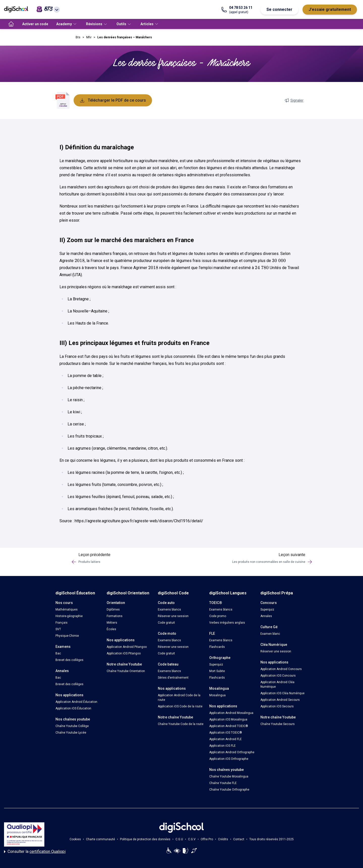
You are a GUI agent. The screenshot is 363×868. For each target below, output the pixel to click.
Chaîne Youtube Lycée (71, 733)
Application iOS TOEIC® (226, 733)
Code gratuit (166, 623)
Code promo (218, 616)
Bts (78, 37)
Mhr (89, 37)
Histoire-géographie (69, 616)
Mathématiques (67, 610)
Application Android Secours (280, 700)
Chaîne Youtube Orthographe (229, 790)
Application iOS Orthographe (229, 759)
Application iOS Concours (278, 676)
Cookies (75, 839)
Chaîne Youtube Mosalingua (229, 776)
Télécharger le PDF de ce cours (113, 100)
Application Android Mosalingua (231, 713)
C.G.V (192, 839)
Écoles (111, 629)
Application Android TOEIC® (229, 726)
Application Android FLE (225, 739)
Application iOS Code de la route (180, 706)
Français (62, 623)
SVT (58, 629)
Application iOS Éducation (73, 708)
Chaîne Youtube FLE (223, 783)
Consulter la (35, 852)
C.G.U (179, 839)
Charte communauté (100, 839)
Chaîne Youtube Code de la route (181, 724)
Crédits (223, 839)
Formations (115, 616)
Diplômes (113, 610)
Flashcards (217, 647)
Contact (239, 839)
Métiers (112, 623)
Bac (58, 653)
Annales (266, 616)
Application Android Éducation (76, 702)
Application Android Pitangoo (127, 647)
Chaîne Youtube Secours (278, 724)
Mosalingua (217, 695)
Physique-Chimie (67, 636)
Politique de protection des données (145, 839)
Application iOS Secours (277, 706)
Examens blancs (169, 610)
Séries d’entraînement (173, 678)
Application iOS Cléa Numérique (282, 693)
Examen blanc (270, 634)
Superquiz (216, 664)
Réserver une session (173, 616)
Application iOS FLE (222, 746)
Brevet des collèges (69, 660)
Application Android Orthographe (232, 752)
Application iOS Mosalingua (228, 719)
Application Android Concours (281, 669)
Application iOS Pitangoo (124, 653)
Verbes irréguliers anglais (227, 623)
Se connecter (279, 9)
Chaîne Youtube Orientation (126, 671)
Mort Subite (217, 671)
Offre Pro (207, 839)
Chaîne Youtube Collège (72, 726)
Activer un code (35, 24)
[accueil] (11, 24)
